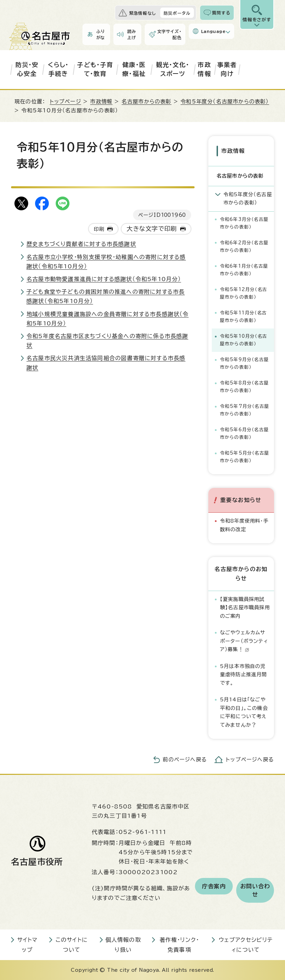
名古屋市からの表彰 (147, 102)
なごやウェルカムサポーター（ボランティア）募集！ (244, 641)
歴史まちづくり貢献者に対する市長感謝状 (81, 244)
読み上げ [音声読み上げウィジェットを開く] (132, 34)
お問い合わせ (255, 890)
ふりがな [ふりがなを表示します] (101, 34)
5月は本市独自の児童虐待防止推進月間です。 (244, 675)
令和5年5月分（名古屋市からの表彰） (245, 457)
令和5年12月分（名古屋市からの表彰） (244, 293)
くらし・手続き (58, 69)
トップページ (65, 102)
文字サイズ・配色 (169, 34)
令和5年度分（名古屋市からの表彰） (225, 102)
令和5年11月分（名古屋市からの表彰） (243, 317)
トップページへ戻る (250, 760)
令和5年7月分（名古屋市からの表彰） (245, 410)
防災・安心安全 (27, 69)
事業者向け (227, 69)
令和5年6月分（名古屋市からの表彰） (244, 433)
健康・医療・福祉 (134, 69)
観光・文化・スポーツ (173, 69)
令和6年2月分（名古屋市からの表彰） (244, 247)
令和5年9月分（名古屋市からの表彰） (244, 363)
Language (213, 31)
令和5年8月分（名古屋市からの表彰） (244, 387)
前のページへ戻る (185, 760)
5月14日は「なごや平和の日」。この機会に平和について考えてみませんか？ (244, 712)
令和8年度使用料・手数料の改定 (244, 525)
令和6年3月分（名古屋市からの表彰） (244, 223)
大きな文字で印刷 (152, 229)
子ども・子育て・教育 (95, 69)
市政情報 (204, 69)
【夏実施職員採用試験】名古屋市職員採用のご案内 (245, 608)
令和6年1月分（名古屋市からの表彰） (244, 270)
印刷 (99, 229)
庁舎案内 (214, 886)
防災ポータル (177, 13)
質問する (221, 13)
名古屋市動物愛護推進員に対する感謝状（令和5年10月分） (104, 279)
